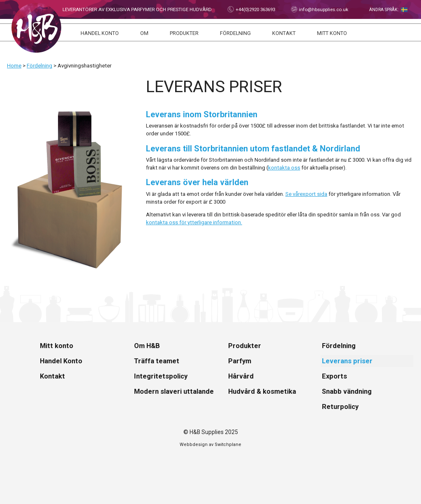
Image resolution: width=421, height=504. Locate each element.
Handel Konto (100, 33)
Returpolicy (340, 407)
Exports (334, 376)
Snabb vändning (347, 391)
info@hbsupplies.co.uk (323, 9)
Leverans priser (347, 361)
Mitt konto (332, 33)
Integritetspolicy (161, 376)
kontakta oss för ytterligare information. (194, 222)
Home (14, 66)
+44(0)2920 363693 (255, 9)
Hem (36, 28)
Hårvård (241, 376)
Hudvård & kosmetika (262, 391)
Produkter (184, 33)
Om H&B (147, 346)
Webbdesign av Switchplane (210, 445)
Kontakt (284, 33)
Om (144, 33)
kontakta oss (284, 168)
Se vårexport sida (306, 194)
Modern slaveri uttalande (174, 391)
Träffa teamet (157, 361)
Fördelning (235, 33)
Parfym (240, 361)
